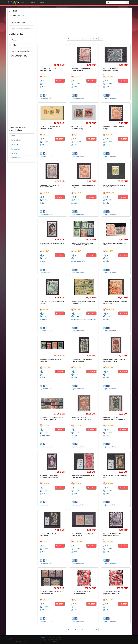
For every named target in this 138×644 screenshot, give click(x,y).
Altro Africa (46, 145)
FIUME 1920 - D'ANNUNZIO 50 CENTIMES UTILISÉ (50, 186)
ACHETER (60, 81)
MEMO (50, 3)
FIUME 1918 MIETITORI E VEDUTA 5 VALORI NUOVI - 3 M (52, 593)
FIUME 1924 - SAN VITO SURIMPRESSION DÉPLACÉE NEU (115, 418)
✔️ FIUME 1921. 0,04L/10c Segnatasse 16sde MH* (112, 593)
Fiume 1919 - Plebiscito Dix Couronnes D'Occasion (112, 535)
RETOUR (21, 15)
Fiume (13, 136)
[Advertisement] (22, 92)
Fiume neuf (14, 145)
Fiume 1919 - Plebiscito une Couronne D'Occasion (113, 70)
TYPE (23, 3)
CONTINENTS (33, 3)
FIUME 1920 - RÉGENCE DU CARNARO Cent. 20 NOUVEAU (82, 418)
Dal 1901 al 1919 (79, 261)
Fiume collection (16, 158)
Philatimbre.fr (44, 638)
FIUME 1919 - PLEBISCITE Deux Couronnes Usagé (82, 70)
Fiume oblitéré (15, 149)
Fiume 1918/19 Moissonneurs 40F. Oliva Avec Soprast (115, 186)
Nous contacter (44, 642)
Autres (76, 87)
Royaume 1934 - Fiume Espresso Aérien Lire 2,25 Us (82, 360)
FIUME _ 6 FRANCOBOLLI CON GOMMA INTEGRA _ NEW (82, 244)
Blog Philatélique (54, 642)
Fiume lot (14, 153)
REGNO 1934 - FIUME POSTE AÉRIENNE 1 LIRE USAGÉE (49, 477)
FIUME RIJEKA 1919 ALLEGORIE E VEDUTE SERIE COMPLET (51, 418)
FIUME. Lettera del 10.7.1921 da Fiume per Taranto (50, 128)
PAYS (43, 3)
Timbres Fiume (16, 140)
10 (101, 39)
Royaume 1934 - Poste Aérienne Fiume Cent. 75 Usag (114, 360)
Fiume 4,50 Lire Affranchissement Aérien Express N (83, 477)
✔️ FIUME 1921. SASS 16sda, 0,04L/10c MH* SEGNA (81, 593)
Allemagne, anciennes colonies (85, 319)
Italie (43, 87)
